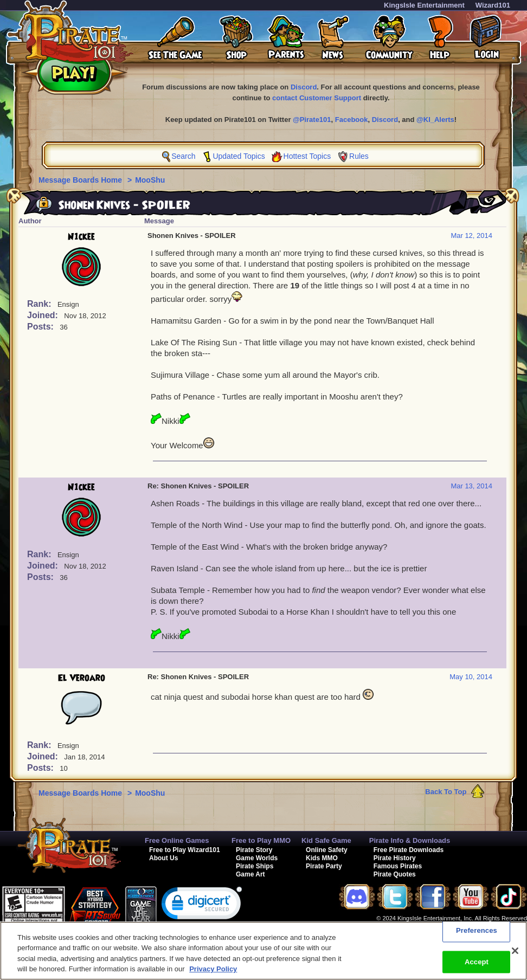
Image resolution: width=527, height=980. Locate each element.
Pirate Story (254, 850)
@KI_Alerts (435, 120)
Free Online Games (177, 840)
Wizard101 (493, 5)
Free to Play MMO (261, 840)
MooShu (150, 180)
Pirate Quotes (395, 874)
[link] (202, 905)
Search (183, 156)
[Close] (515, 951)
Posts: (41, 327)
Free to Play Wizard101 (185, 850)
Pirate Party (324, 866)
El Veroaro (82, 678)
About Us (163, 858)
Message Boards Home (81, 180)
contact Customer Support (317, 98)
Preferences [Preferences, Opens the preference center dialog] (477, 930)
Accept (477, 962)
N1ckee (81, 237)
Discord (304, 87)
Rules (359, 156)
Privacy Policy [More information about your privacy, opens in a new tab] (213, 969)
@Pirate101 (312, 120)
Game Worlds (257, 858)
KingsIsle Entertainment (424, 5)
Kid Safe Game (326, 840)
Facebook (352, 120)
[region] (263, 951)
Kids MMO (322, 858)
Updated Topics (239, 156)
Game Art (250, 874)
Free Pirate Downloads (409, 850)
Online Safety (327, 850)
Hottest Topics (307, 156)
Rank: (40, 304)
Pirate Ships (255, 866)
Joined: (44, 315)
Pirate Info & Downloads (410, 840)
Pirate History (395, 858)
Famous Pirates (398, 866)
